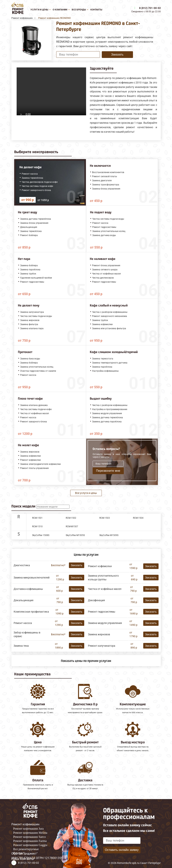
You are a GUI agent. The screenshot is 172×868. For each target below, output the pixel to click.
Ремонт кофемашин (25, 824)
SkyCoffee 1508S (41, 535)
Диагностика (22, 565)
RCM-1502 (71, 518)
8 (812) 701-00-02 (150, 8)
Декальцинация (24, 600)
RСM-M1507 (72, 527)
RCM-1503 (105, 518)
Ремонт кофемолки (100, 566)
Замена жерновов (99, 634)
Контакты (96, 10)
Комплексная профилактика (31, 612)
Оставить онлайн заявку (122, 850)
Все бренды (79, 10)
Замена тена (21, 646)
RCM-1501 (37, 518)
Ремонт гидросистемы (102, 612)
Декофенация (96, 600)
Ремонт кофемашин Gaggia (30, 845)
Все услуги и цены (86, 493)
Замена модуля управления (105, 623)
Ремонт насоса (23, 623)
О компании (60, 10)
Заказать (117, 54)
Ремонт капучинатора (102, 646)
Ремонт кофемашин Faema (30, 841)
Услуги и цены (39, 10)
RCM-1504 (138, 518)
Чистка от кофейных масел (105, 589)
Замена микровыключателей (32, 578)
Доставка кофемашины (28, 589)
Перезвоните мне (108, 471)
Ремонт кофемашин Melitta (30, 833)
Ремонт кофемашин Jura (28, 829)
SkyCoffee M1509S (109, 535)
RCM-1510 (37, 527)
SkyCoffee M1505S (75, 535)
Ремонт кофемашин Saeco (30, 837)
